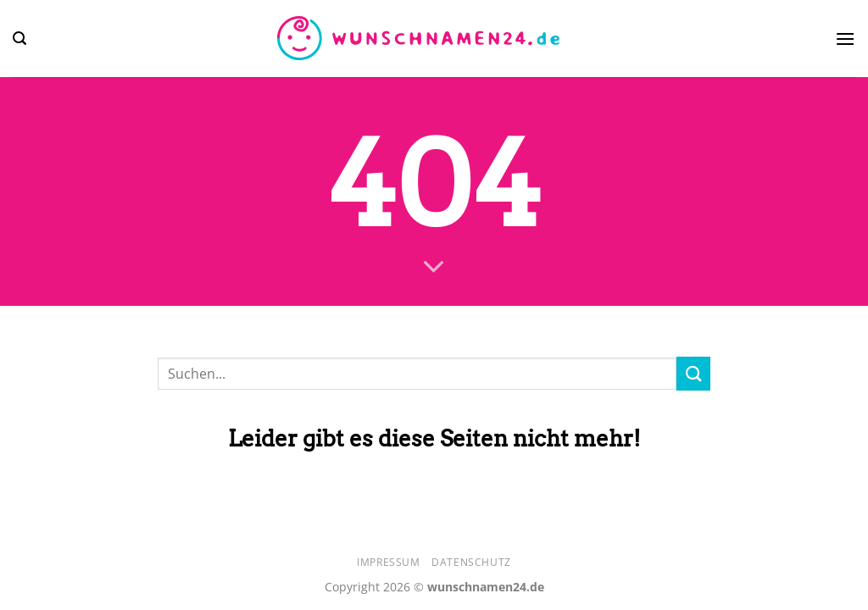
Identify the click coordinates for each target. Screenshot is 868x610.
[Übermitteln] (693, 373)
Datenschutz (471, 562)
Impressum (389, 562)
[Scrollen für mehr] (434, 268)
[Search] (19, 39)
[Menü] (845, 39)
